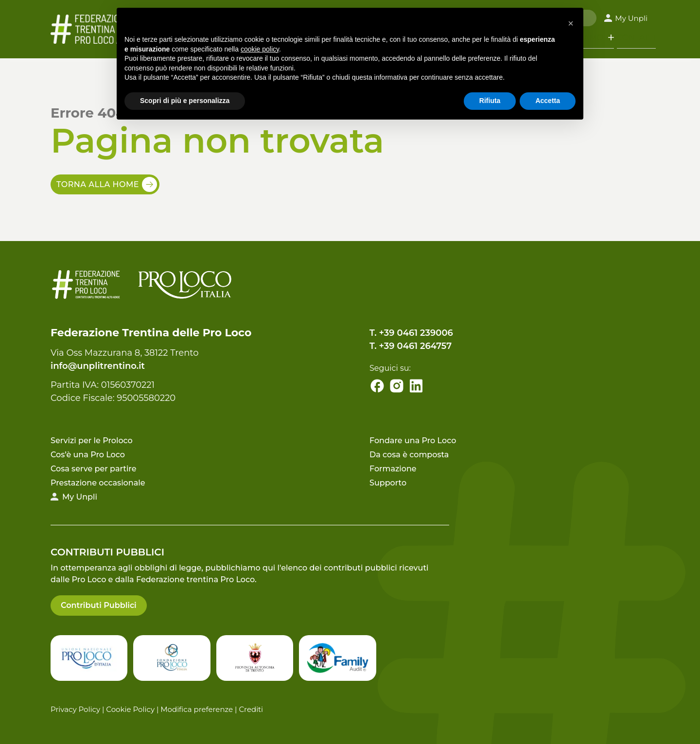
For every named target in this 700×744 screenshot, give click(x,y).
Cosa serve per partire (94, 469)
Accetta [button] (548, 101)
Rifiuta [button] (490, 101)
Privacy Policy (75, 709)
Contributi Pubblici (99, 605)
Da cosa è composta (409, 455)
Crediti (251, 709)
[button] (571, 23)
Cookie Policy (130, 709)
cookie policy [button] (260, 49)
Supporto (388, 483)
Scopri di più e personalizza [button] (185, 101)
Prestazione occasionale (98, 483)
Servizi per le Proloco (92, 441)
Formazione (393, 469)
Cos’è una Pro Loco (88, 455)
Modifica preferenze (197, 709)
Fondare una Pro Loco (413, 441)
